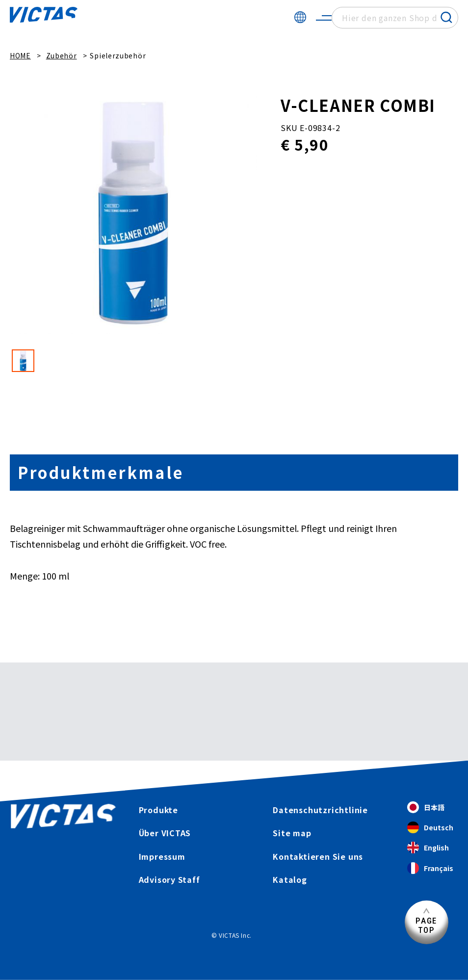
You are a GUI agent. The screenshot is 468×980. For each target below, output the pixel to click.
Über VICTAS (165, 833)
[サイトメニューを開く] (324, 18)
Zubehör (62, 55)
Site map (292, 833)
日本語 (426, 808)
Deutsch (430, 828)
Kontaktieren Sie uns (318, 856)
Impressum (162, 856)
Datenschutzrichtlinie (320, 810)
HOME (20, 55)
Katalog (290, 879)
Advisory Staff (169, 879)
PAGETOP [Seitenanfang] (426, 925)
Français (430, 868)
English (428, 848)
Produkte (158, 810)
